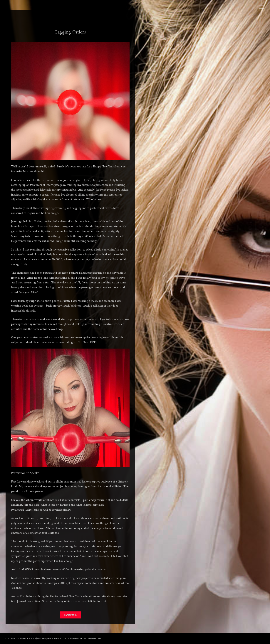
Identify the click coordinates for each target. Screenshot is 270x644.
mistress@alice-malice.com (52, 639)
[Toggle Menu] (262, 7)
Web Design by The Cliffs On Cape (84, 639)
